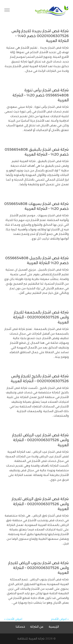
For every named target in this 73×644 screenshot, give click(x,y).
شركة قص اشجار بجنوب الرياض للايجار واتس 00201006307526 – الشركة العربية (38, 568)
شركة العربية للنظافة (31, 639)
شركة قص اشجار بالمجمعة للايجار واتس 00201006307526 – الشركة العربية (41, 317)
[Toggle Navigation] (7, 11)
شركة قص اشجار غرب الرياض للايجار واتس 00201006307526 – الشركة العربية (40, 440)
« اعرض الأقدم (60, 619)
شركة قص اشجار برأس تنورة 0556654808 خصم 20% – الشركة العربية (41, 95)
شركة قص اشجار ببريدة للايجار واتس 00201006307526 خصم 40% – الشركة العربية (40, 36)
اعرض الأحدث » (13, 619)
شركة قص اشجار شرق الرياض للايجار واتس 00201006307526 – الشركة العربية (40, 504)
